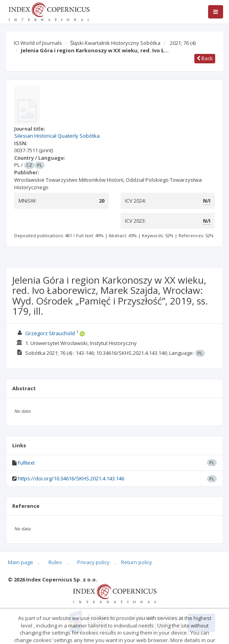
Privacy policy (93, 562)
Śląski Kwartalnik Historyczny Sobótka (115, 43)
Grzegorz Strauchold (50, 333)
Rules (55, 562)
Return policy (137, 562)
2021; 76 (183, 43)
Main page (20, 562)
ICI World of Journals (38, 43)
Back (205, 58)
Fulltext (26, 463)
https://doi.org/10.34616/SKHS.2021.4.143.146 (71, 478)
